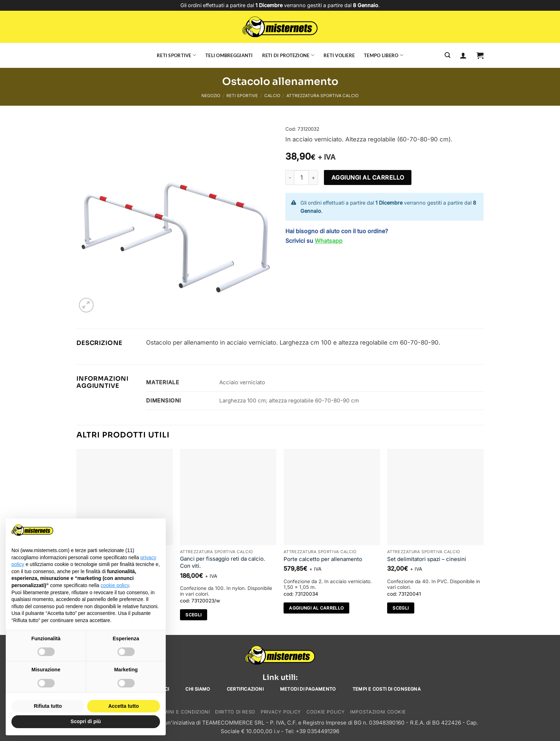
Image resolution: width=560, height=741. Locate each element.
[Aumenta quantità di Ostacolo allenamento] (314, 177)
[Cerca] (447, 55)
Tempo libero (384, 55)
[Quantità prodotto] (301, 177)
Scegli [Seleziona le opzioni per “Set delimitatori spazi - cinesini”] (401, 608)
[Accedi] (463, 55)
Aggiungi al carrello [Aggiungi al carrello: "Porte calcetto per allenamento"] (316, 608)
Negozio (211, 96)
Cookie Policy (326, 712)
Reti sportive (176, 55)
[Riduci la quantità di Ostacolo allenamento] (290, 177)
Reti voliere (339, 55)
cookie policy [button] (115, 585)
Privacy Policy (281, 712)
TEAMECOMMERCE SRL (233, 723)
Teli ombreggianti (229, 55)
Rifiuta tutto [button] (48, 706)
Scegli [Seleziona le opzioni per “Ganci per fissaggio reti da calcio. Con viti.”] (193, 615)
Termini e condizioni (182, 712)
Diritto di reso (235, 712)
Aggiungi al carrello (368, 177)
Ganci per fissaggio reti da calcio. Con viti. (222, 562)
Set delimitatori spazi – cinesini (427, 559)
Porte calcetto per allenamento (323, 559)
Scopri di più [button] (86, 721)
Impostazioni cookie (378, 712)
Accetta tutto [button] (124, 706)
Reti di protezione (288, 55)
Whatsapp (329, 241)
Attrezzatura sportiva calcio (322, 96)
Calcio (272, 96)
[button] (480, 55)
